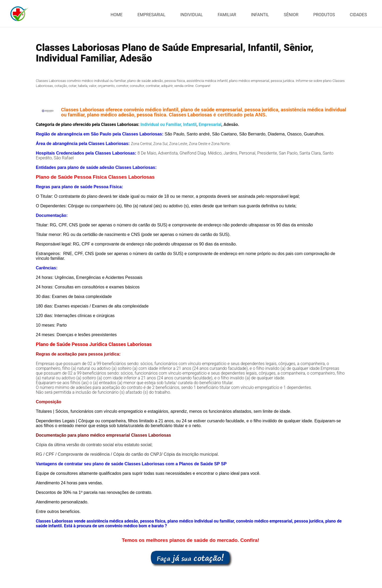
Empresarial (210, 124)
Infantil (190, 124)
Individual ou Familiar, (161, 124)
